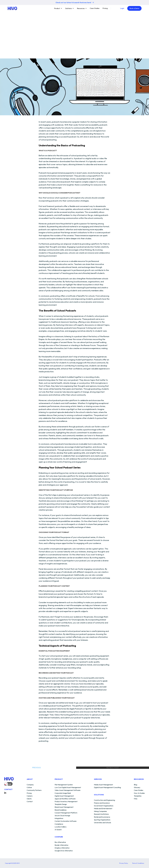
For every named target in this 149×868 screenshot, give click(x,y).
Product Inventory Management (66, 802)
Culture (29, 788)
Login (122, 8)
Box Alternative (60, 842)
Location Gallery (61, 827)
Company (30, 785)
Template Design (61, 804)
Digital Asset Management (64, 796)
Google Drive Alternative (64, 851)
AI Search (58, 830)
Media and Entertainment (103, 809)
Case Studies (95, 8)
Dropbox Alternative (62, 848)
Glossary (137, 788)
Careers (30, 796)
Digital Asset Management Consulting (107, 788)
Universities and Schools (102, 823)
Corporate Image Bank (63, 793)
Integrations (59, 818)
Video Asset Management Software (68, 790)
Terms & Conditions (138, 863)
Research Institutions (101, 814)
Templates (138, 796)
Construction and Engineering (104, 800)
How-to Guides (139, 793)
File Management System (64, 785)
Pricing (105, 8)
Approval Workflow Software (65, 799)
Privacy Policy (124, 863)
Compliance (59, 824)
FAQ (136, 799)
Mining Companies (100, 811)
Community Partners (34, 790)
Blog (135, 785)
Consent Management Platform (66, 813)
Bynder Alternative (61, 845)
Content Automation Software (66, 821)
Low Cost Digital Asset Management (68, 788)
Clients (29, 799)
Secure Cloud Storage (62, 816)
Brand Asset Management (64, 807)
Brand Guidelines (61, 810)
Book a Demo (134, 8)
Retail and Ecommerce (102, 817)
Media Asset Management (103, 785)
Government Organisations (104, 806)
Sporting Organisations (102, 820)
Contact (30, 802)
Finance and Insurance (102, 803)
